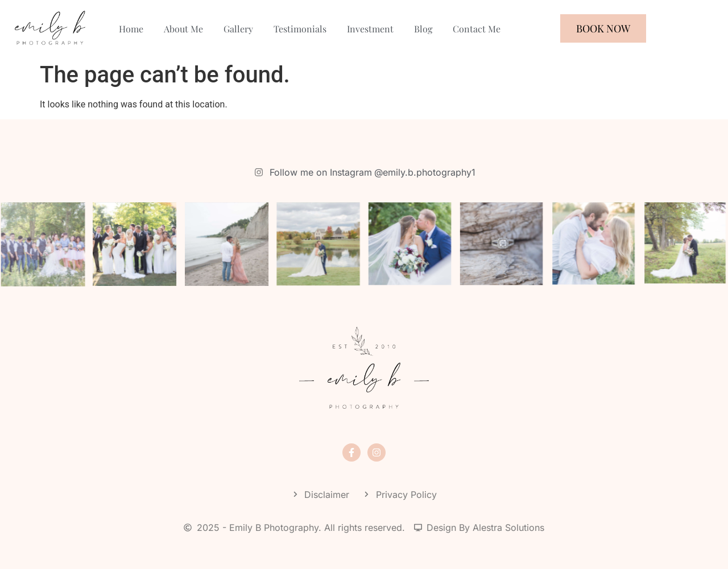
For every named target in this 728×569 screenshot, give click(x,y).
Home (131, 29)
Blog (423, 29)
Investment (370, 29)
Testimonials (300, 29)
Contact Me (477, 29)
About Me (183, 29)
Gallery (238, 29)
